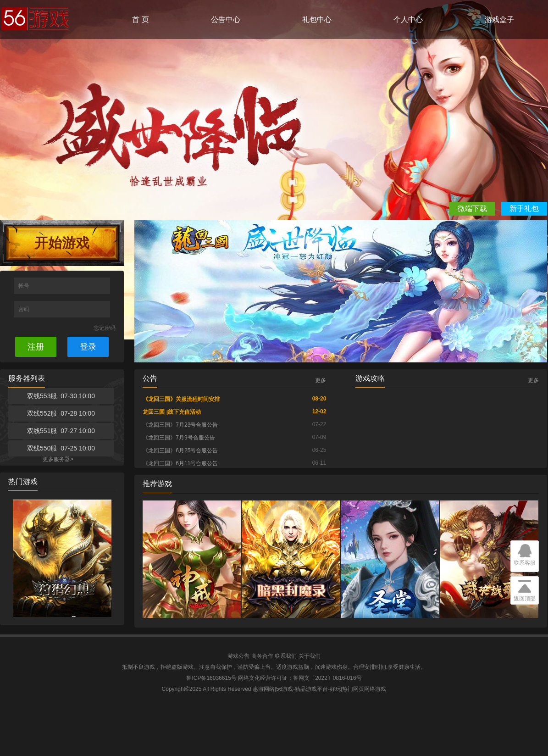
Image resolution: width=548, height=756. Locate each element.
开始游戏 (62, 243)
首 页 (140, 19)
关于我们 (310, 656)
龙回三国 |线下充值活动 (172, 412)
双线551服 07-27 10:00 (61, 431)
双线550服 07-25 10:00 (61, 448)
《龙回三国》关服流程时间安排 (181, 399)
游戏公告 (238, 656)
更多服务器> (58, 459)
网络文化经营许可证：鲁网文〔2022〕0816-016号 (300, 678)
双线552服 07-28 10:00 (61, 413)
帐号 (25, 286)
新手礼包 (524, 208)
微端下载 (472, 208)
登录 (88, 347)
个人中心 (408, 19)
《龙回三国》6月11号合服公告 (180, 463)
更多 (321, 380)
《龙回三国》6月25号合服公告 (180, 450)
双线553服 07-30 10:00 (61, 396)
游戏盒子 (499, 19)
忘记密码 (105, 328)
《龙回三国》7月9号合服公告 (179, 438)
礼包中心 (317, 19)
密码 (25, 309)
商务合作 (262, 656)
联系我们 (286, 656)
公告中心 (226, 19)
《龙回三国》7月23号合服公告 (180, 425)
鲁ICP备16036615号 (211, 678)
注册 (36, 347)
